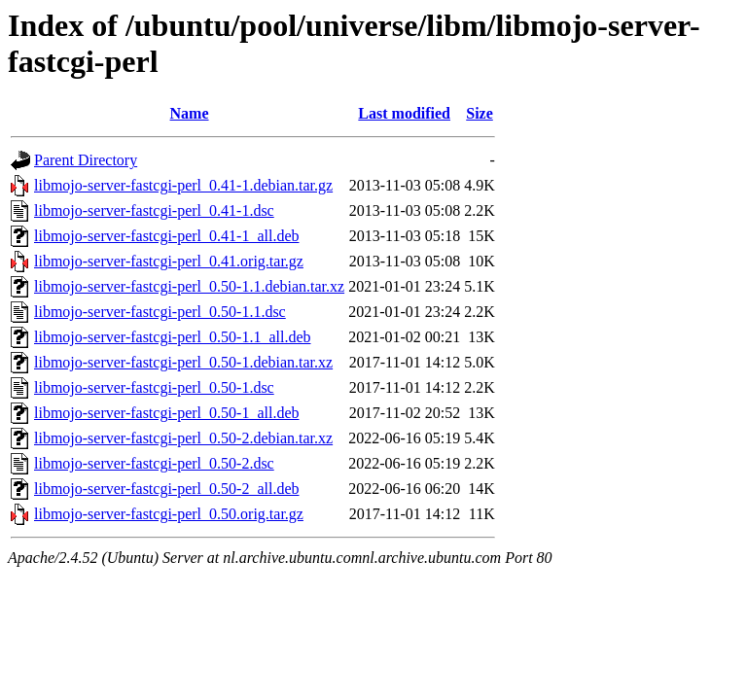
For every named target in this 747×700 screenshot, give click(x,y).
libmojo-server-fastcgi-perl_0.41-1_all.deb (166, 236)
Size (480, 113)
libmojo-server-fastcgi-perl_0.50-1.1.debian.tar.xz (189, 286)
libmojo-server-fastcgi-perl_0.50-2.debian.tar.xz (183, 438)
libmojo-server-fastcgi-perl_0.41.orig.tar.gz (169, 261)
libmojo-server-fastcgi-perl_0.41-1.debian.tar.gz (183, 185)
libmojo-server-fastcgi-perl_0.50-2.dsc (154, 463)
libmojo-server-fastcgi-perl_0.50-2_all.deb (166, 489)
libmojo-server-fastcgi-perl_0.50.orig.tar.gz (169, 514)
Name (190, 113)
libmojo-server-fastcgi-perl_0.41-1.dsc (154, 210)
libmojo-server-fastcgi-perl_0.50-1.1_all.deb (172, 337)
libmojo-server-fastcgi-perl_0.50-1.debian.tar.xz (183, 362)
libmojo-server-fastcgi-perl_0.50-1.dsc (154, 387)
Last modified (404, 113)
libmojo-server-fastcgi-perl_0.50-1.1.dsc (160, 312)
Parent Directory (86, 160)
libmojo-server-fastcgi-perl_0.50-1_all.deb (166, 413)
